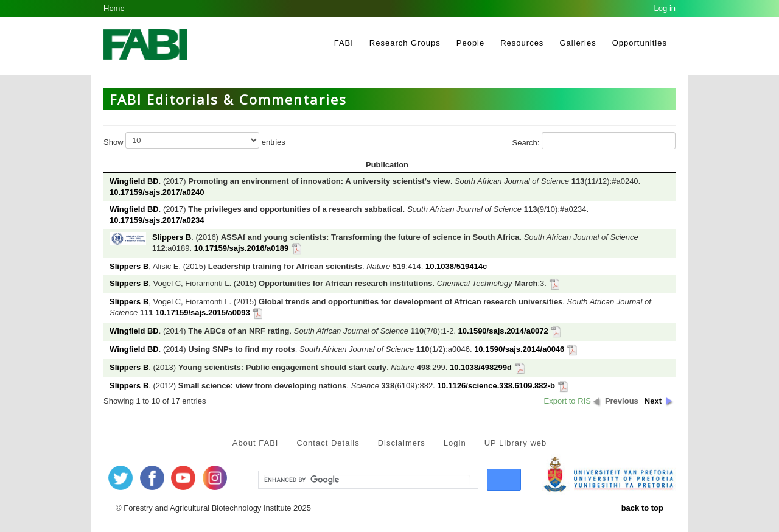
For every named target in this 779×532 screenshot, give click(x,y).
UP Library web (516, 443)
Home (114, 8)
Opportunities (640, 43)
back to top (642, 508)
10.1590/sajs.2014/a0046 (519, 349)
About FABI (256, 443)
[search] (367, 480)
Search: (594, 141)
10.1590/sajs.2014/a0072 (503, 331)
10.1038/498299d (481, 367)
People (470, 43)
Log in (665, 8)
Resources (522, 43)
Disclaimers (402, 443)
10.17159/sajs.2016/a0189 (241, 248)
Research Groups (405, 43)
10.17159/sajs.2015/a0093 (202, 313)
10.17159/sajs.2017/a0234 (157, 220)
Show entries (194, 140)
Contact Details (328, 443)
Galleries (578, 43)
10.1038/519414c (456, 266)
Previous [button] (622, 401)
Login (455, 443)
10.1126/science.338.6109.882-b (496, 386)
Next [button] (653, 401)
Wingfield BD (134, 181)
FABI (344, 43)
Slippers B (172, 237)
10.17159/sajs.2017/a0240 (157, 192)
